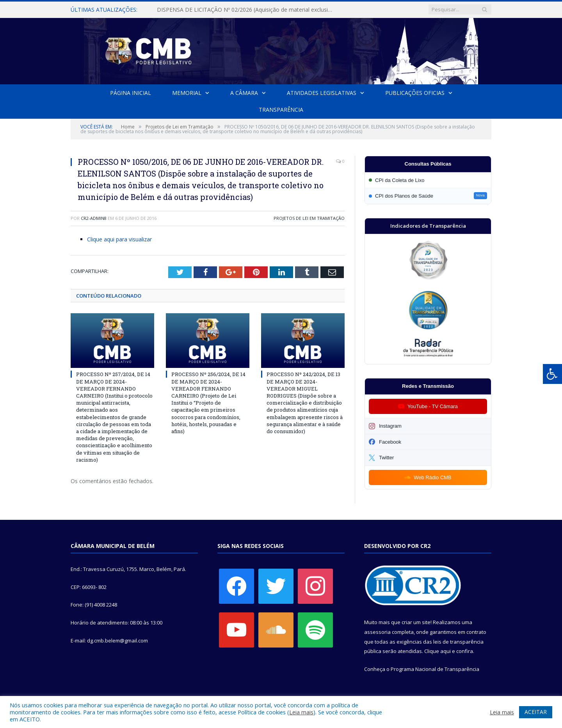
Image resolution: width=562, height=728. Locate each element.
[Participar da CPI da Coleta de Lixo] (428, 180)
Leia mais (301, 712)
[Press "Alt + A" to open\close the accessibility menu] (552, 374)
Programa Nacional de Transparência (435, 669)
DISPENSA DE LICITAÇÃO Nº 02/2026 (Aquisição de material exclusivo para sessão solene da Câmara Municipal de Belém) (247, 10)
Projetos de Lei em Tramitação (309, 218)
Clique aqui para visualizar (119, 239)
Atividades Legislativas (322, 93)
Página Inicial (131, 93)
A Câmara (244, 93)
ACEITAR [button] (536, 712)
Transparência (281, 110)
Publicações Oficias (415, 93)
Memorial (187, 93)
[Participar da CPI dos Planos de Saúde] (428, 196)
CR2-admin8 (94, 218)
